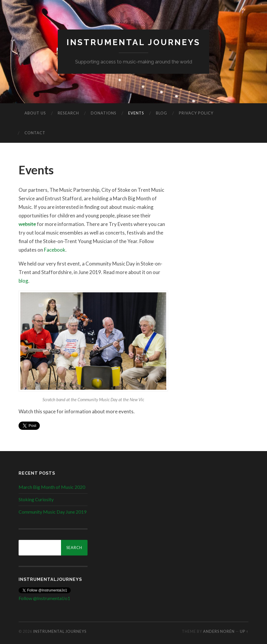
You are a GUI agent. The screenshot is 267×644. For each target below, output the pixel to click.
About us (35, 113)
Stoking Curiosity (36, 499)
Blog (161, 113)
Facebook (55, 250)
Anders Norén (219, 631)
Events (136, 113)
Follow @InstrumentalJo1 (44, 598)
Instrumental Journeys (133, 42)
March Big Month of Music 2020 (52, 487)
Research (68, 113)
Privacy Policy (196, 113)
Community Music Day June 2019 (52, 512)
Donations (104, 113)
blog (23, 281)
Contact (35, 133)
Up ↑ (244, 631)
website (27, 224)
